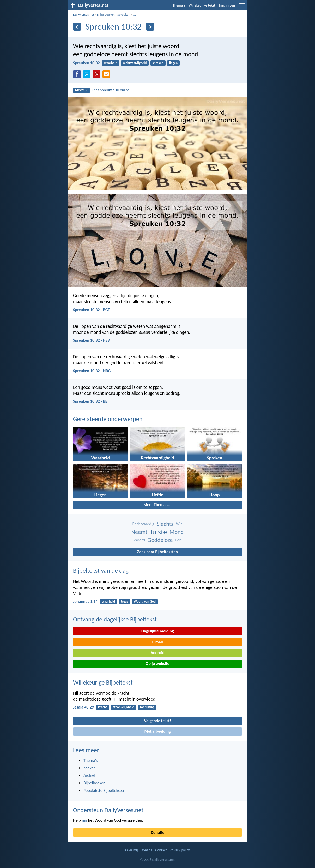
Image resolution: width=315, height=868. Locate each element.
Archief (89, 775)
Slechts (165, 524)
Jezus (124, 602)
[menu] (242, 7)
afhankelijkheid (123, 707)
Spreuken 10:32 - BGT (92, 310)
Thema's (179, 5)
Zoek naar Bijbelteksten (158, 552)
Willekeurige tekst (202, 5)
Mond (177, 532)
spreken (158, 63)
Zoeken (90, 768)
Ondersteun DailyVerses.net (108, 810)
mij (84, 820)
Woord (139, 540)
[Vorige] (77, 27)
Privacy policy (180, 850)
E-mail (157, 642)
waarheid (111, 63)
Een (178, 540)
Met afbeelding (157, 731)
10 (135, 14)
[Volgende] (150, 27)
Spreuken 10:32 (86, 63)
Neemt (139, 532)
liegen (173, 63)
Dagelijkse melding (158, 631)
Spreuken (124, 14)
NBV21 (82, 90)
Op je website (158, 664)
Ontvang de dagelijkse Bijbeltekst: (116, 619)
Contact (161, 850)
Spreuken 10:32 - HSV (92, 340)
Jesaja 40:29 (83, 707)
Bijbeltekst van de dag (101, 571)
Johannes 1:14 (85, 602)
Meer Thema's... (158, 505)
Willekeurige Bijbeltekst (103, 682)
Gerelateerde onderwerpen (108, 419)
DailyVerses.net (84, 14)
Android (157, 653)
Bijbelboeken (106, 14)
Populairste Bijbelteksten (104, 790)
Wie (179, 524)
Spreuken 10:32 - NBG (92, 371)
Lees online (111, 90)
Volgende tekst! (157, 721)
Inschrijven (227, 5)
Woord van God (145, 602)
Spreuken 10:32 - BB (90, 401)
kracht (102, 707)
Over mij (131, 850)
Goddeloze (160, 540)
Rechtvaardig (143, 524)
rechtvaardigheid (135, 63)
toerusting (147, 707)
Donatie (158, 832)
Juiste (159, 532)
